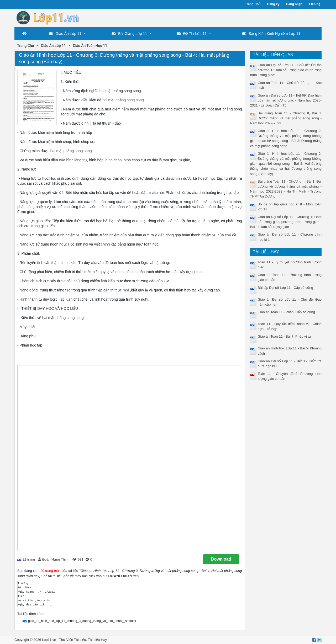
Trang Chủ (253, 4)
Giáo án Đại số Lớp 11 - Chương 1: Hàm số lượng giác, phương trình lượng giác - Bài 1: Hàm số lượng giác (286, 222)
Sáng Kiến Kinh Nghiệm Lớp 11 (271, 34)
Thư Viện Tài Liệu (73, 640)
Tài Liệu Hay (98, 640)
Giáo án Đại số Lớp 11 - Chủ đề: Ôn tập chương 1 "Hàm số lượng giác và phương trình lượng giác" (286, 70)
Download (221, 559)
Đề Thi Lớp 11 (192, 34)
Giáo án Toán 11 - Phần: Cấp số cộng (286, 312)
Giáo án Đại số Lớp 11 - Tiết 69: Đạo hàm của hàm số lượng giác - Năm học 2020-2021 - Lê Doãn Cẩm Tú (286, 100)
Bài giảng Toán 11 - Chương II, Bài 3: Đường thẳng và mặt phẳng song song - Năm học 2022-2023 (286, 118)
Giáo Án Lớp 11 (65, 34)
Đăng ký (273, 4)
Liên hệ (315, 4)
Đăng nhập (294, 4)
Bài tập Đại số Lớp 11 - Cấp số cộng (285, 288)
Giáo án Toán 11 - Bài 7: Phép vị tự (284, 336)
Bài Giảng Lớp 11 (129, 34)
